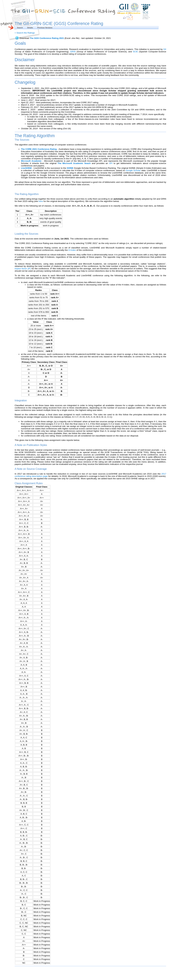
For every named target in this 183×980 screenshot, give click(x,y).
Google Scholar (133, 170)
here (41, 201)
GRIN (73, 52)
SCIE (135, 52)
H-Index (72, 250)
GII (165, 49)
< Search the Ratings (25, 33)
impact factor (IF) (23, 269)
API (111, 163)
